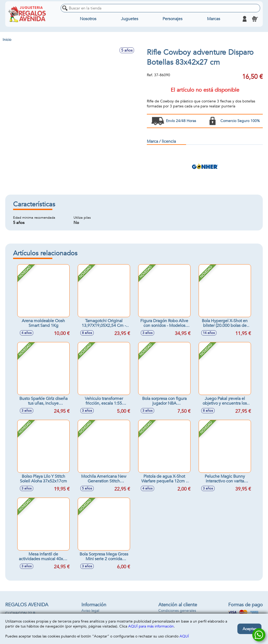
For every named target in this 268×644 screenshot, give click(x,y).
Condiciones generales (177, 611)
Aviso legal (90, 611)
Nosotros (88, 19)
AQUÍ (184, 636)
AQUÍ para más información (151, 626)
